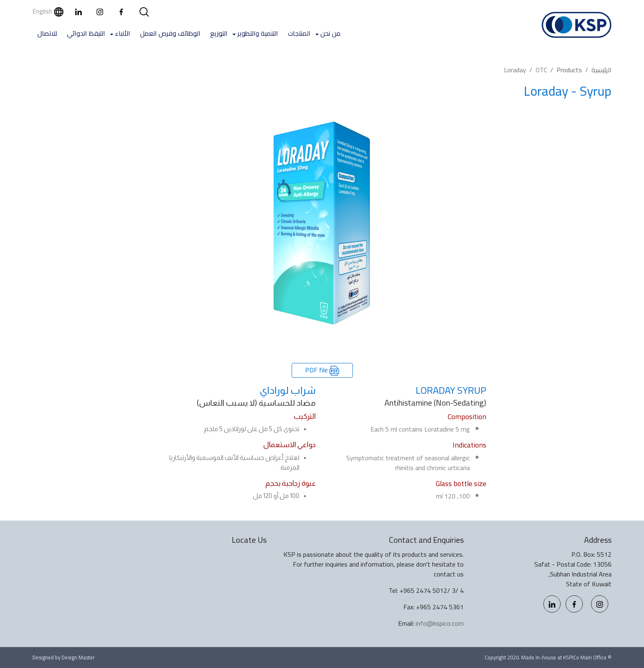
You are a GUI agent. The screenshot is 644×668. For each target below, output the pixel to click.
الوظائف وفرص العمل (170, 33)
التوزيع (219, 33)
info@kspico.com (440, 623)
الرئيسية (601, 70)
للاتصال (47, 33)
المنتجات (299, 33)
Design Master (78, 657)
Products (569, 70)
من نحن (330, 33)
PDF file (322, 370)
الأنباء (123, 33)
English (48, 11)
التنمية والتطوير (258, 33)
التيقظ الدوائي (86, 33)
